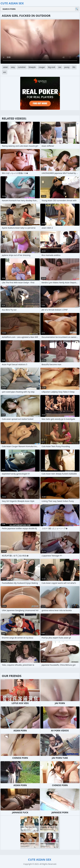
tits (74, 67)
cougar (42, 67)
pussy (67, 67)
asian (5, 67)
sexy (13, 67)
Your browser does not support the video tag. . (40, 42)
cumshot (22, 67)
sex (60, 67)
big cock (52, 67)
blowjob (32, 67)
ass (5, 72)
